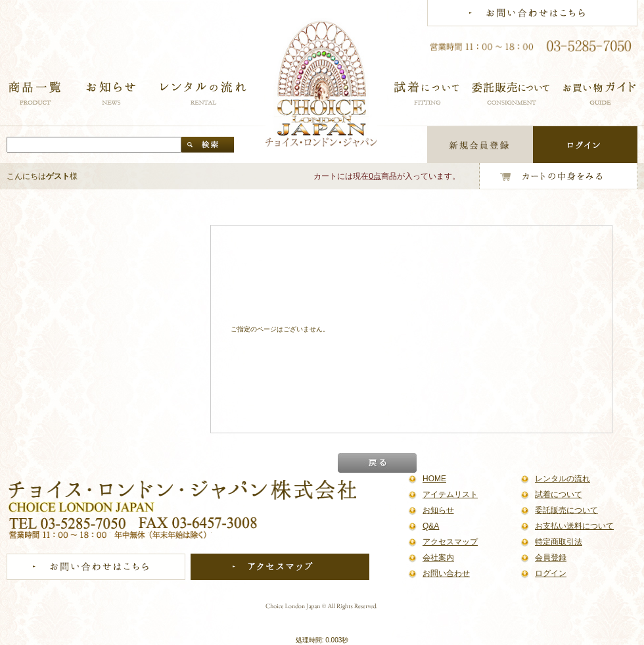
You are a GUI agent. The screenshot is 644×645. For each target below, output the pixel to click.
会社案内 (438, 558)
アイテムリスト (450, 494)
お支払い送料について (574, 526)
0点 (375, 176)
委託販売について (566, 510)
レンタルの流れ (563, 479)
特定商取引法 (559, 542)
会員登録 (551, 558)
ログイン (551, 573)
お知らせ (438, 510)
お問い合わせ (446, 573)
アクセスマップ (450, 542)
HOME (434, 479)
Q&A (431, 526)
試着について (559, 494)
